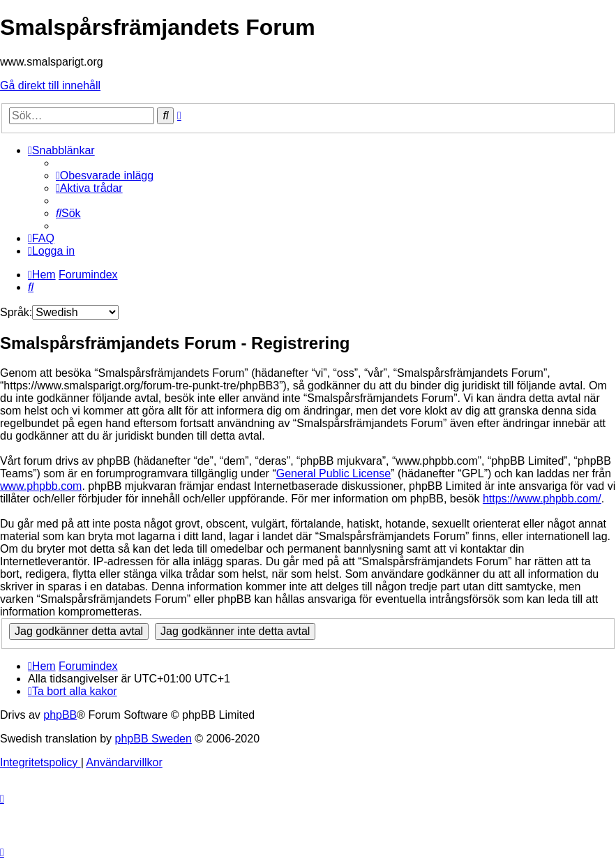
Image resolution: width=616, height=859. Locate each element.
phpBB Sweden (153, 739)
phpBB (60, 715)
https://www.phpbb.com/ (542, 499)
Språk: (16, 312)
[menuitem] (105, 175)
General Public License (334, 473)
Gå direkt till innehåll (50, 85)
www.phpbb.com (41, 486)
